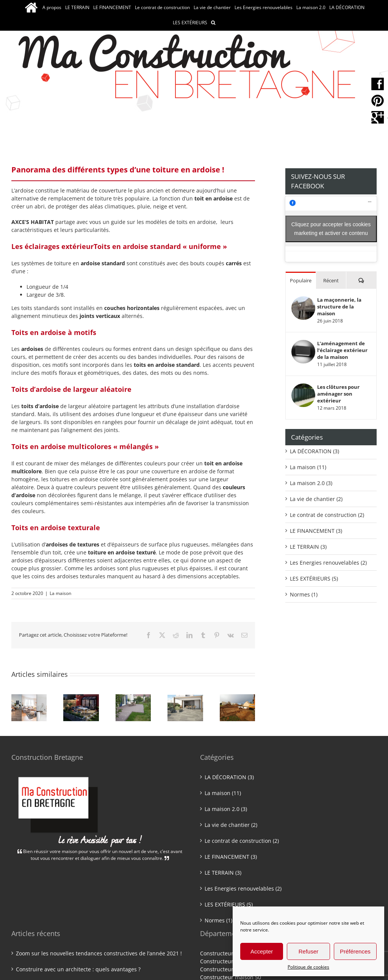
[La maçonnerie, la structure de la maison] (303, 300)
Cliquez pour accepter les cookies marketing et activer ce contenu (331, 229)
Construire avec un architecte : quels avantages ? (78, 969)
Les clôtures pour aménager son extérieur (338, 394)
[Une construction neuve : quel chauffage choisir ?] (185, 698)
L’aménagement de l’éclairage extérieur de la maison (342, 350)
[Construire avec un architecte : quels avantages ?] (81, 698)
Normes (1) (304, 594)
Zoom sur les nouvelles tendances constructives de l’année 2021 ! (99, 953)
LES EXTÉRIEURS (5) (314, 578)
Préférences (355, 951)
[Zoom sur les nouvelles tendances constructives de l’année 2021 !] (29, 698)
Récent (331, 280)
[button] (213, 23)
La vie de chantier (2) (316, 499)
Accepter (262, 951)
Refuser (309, 951)
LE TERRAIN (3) (308, 547)
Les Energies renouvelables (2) (328, 563)
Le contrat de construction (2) (327, 515)
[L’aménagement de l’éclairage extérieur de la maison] (303, 344)
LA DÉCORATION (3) (314, 451)
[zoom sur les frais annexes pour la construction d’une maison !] (237, 698)
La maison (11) (308, 467)
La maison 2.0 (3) (311, 483)
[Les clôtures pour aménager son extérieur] (303, 387)
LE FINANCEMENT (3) (316, 531)
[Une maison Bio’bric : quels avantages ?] (133, 698)
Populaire (301, 280)
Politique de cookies (308, 967)
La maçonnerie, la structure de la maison (339, 307)
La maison (60, 593)
